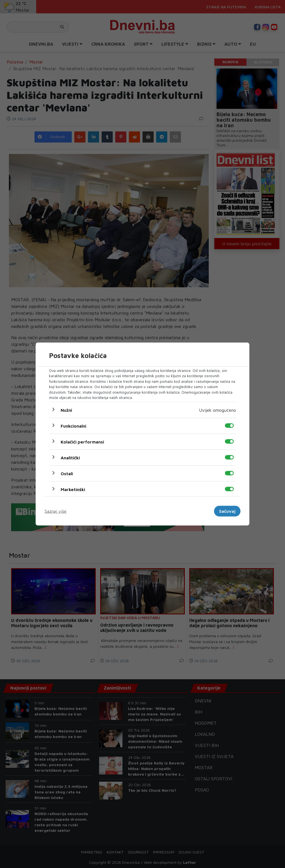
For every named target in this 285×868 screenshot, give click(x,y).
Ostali (67, 473)
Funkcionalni (73, 426)
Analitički (70, 457)
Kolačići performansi (82, 442)
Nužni (66, 410)
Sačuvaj (227, 511)
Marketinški (73, 489)
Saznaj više (56, 511)
